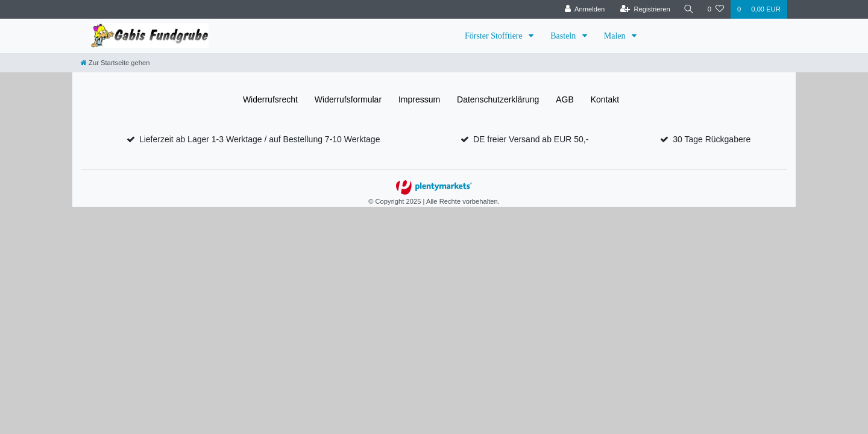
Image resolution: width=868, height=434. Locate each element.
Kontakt (605, 99)
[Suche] (689, 9)
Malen (616, 36)
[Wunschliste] (716, 9)
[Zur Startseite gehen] (115, 63)
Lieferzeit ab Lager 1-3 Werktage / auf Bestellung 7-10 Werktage (260, 139)
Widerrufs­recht (270, 99)
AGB (565, 99)
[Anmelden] (584, 9)
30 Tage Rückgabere (712, 139)
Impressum (419, 99)
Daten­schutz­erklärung (498, 99)
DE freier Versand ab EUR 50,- (531, 139)
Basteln (564, 36)
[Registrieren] (645, 9)
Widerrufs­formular (348, 99)
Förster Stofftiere (495, 36)
